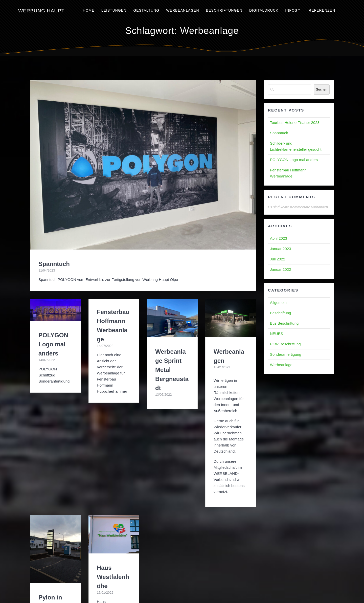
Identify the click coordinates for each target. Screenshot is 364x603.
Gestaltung (146, 10)
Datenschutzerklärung (213, 583)
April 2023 (279, 238)
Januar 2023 (280, 249)
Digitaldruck (264, 10)
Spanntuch (54, 264)
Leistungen (114, 10)
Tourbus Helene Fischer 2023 (295, 122)
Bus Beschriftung (284, 323)
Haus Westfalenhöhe (113, 472)
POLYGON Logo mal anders (53, 344)
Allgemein (278, 303)
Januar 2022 (280, 269)
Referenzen (322, 10)
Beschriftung (280, 313)
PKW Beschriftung (285, 344)
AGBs (144, 583)
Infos (291, 10)
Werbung (41, 11)
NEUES (277, 334)
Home (89, 10)
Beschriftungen (224, 10)
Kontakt (241, 583)
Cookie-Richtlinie (166, 583)
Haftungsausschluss (182, 591)
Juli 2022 (278, 259)
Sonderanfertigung (286, 354)
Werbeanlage (281, 365)
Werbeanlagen (183, 10)
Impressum (126, 583)
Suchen (322, 89)
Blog (187, 583)
